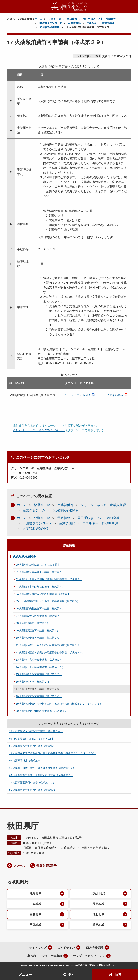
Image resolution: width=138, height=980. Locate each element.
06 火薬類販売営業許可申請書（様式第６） (40, 609)
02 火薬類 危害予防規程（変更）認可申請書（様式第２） (49, 579)
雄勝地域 (98, 925)
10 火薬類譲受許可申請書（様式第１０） (39, 638)
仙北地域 (98, 914)
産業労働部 (74, 23)
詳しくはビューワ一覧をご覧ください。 (39, 430)
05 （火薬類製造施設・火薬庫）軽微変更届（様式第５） (48, 601)
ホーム (38, 19)
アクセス (19, 866)
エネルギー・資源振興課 (100, 23)
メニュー (25, 975)
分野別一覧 (55, 19)
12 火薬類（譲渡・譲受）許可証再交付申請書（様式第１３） (50, 652)
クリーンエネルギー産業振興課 (103, 505)
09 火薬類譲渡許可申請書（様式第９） (38, 631)
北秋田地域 (98, 893)
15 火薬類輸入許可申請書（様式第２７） (39, 674)
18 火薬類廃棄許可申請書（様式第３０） (39, 696)
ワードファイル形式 (78, 395)
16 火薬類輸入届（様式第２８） (34, 682)
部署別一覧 (42, 505)
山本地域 (35, 904)
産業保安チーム (34, 510)
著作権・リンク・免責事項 (45, 956)
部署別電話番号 (47, 866)
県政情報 (72, 19)
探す (71, 975)
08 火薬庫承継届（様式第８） (33, 623)
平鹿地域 (35, 925)
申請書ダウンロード (51, 23)
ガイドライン (66, 948)
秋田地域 (98, 904)
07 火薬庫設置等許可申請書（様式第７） (39, 616)
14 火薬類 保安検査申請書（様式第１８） (40, 667)
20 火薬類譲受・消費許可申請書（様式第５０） (43, 711)
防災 (118, 975)
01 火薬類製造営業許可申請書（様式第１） (40, 572)
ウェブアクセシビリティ (89, 956)
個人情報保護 (95, 948)
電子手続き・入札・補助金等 (99, 19)
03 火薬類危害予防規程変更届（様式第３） (40, 587)
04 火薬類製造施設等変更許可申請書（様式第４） (44, 594)
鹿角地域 (35, 893)
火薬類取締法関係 (49, 27)
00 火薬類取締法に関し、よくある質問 (38, 565)
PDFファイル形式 (112, 395)
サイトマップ (38, 948)
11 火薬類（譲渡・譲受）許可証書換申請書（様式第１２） (49, 645)
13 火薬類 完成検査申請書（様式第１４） (40, 660)
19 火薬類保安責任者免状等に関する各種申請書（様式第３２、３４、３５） (59, 704)
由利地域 (35, 914)
